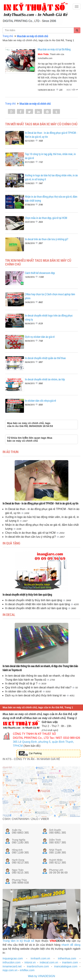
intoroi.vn (30, 962)
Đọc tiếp (72, 90)
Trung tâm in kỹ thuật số (18, 941)
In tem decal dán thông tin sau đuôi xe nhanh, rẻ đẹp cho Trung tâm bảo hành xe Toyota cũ (40, 668)
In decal (9, 615)
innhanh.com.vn (40, 958)
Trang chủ (8, 36)
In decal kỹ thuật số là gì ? (22, 683)
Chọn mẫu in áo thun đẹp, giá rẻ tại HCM (46, 218)
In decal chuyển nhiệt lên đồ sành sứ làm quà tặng (37, 608)
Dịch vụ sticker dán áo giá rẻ (40, 337)
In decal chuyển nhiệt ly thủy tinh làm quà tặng (27, 595)
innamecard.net (12, 966)
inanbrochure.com (38, 966)
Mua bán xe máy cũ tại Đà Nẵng (54, 49)
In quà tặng (11, 543)
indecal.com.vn (49, 962)
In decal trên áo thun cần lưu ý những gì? (47, 239)
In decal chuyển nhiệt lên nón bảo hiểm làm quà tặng (38, 604)
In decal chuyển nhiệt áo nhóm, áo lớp (45, 379)
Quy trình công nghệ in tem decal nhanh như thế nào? (39, 687)
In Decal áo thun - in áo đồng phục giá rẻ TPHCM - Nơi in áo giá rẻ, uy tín (40, 503)
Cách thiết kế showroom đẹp (40, 273)
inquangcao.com (13, 958)
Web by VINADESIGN (41, 976)
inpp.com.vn (10, 970)
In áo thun (11, 452)
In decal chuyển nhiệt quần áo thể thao (45, 358)
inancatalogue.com (66, 966)
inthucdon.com (12, 962)
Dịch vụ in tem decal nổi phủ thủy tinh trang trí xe (36, 695)
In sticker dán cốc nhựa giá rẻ (40, 401)
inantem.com (70, 962)
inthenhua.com (67, 958)
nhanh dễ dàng (71, 945)
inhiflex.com (27, 970)
